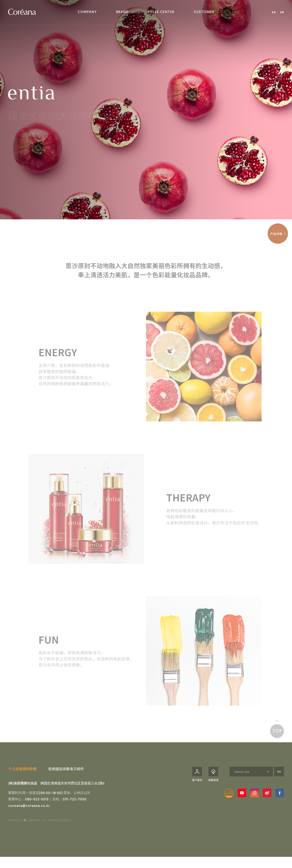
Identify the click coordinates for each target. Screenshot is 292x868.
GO (279, 774)
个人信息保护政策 (22, 771)
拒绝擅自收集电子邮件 (66, 771)
